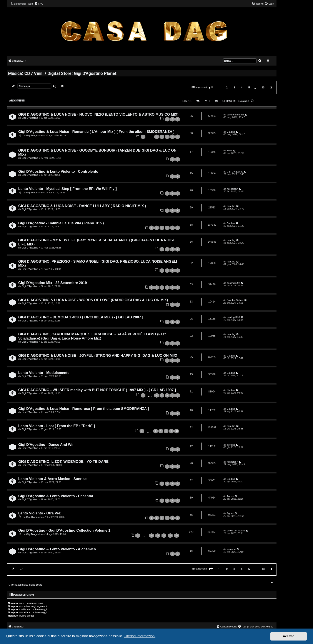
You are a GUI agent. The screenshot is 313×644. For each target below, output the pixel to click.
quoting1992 (233, 283)
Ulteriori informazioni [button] (140, 636)
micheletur (232, 189)
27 (171, 536)
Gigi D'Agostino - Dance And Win (46, 445)
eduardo (231, 549)
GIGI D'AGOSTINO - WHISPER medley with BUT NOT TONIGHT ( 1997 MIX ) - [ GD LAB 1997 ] (97, 390)
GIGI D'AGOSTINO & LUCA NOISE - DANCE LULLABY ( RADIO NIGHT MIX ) (82, 206)
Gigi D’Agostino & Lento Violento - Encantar (56, 496)
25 (158, 536)
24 (152, 536)
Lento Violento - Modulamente (44, 373)
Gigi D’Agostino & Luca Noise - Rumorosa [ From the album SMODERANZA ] (84, 409)
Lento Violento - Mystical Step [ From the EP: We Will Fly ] (67, 189)
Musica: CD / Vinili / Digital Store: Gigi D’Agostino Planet (62, 73)
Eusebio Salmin (235, 300)
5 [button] (249, 87)
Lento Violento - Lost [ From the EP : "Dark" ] (57, 426)
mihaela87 (232, 462)
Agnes (230, 496)
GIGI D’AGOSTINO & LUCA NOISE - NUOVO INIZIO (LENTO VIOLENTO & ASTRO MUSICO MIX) (98, 114)
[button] (211, 88)
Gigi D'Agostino (30, 118)
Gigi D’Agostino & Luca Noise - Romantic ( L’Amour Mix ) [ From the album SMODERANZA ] (96, 132)
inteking (231, 445)
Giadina (231, 132)
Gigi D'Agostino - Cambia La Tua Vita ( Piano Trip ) (61, 223)
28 (177, 536)
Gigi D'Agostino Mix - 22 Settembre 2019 (53, 283)
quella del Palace (236, 531)
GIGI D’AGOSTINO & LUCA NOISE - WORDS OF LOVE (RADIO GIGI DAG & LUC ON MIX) (93, 300)
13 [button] (263, 87)
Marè (229, 150)
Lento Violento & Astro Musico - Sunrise (52, 479)
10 (177, 431)
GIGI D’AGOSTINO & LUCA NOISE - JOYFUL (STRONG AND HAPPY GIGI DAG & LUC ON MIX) (98, 355)
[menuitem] (39, 4)
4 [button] (242, 87)
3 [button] (234, 87)
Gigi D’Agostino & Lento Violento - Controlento (58, 171)
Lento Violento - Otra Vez (39, 513)
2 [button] (227, 87)
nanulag (231, 206)
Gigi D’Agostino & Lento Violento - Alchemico (57, 549)
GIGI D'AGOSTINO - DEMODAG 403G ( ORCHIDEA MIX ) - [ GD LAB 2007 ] (81, 317)
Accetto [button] (289, 636)
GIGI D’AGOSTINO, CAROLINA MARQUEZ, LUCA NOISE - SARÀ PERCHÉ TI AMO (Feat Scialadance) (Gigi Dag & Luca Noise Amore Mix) (92, 336)
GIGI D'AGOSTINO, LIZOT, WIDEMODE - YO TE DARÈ (63, 461)
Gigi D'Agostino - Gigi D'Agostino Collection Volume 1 (64, 530)
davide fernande (235, 115)
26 (164, 536)
